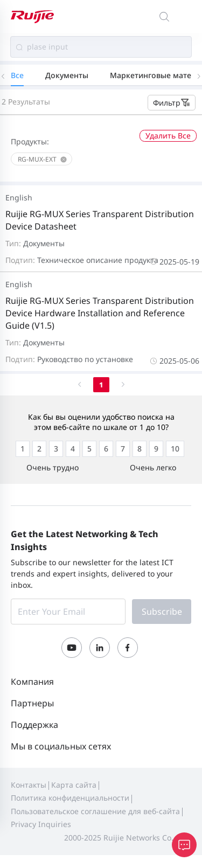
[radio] (23, 449)
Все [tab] (17, 75)
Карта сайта (74, 785)
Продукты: (30, 141)
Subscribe (162, 612)
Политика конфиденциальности (70, 798)
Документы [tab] (67, 75)
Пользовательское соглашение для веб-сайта (95, 811)
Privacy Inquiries (41, 824)
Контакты (29, 785)
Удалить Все (168, 136)
